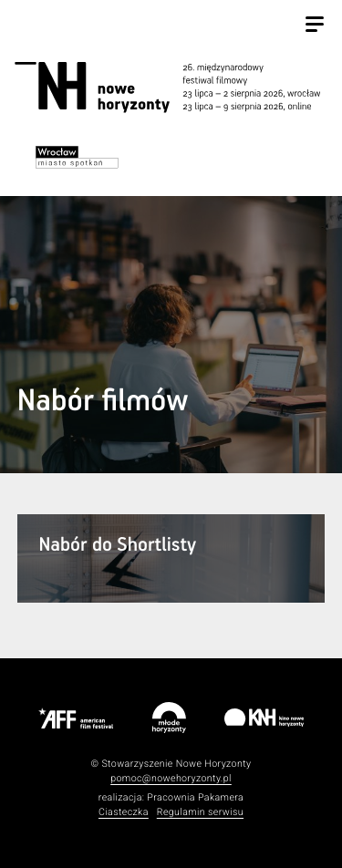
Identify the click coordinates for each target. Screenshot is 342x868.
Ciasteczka (124, 812)
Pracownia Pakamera (195, 797)
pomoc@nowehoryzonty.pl (171, 778)
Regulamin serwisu (200, 812)
